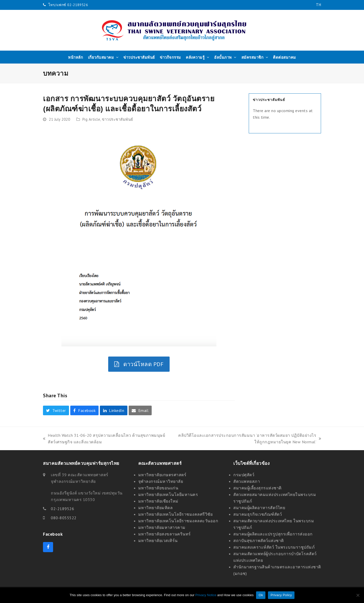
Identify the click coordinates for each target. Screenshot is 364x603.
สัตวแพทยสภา (247, 481)
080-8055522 (64, 518)
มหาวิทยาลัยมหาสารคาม (162, 527)
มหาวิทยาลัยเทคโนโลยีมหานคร (168, 494)
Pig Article (91, 119)
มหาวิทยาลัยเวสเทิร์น (158, 540)
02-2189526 (62, 509)
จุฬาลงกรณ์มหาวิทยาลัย (161, 481)
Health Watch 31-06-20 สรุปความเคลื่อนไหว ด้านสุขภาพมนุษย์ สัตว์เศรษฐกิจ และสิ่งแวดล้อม (104, 439)
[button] (56, 410)
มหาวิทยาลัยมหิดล (156, 508)
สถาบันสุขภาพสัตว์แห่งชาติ (259, 540)
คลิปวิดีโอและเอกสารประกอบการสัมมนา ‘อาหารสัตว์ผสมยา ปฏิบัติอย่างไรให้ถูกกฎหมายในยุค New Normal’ (248, 439)
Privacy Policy (281, 595)
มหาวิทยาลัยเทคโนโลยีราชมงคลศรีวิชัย (176, 514)
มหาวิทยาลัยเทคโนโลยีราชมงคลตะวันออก (178, 521)
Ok (261, 595)
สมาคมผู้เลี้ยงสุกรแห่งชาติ (257, 488)
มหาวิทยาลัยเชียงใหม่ (158, 501)
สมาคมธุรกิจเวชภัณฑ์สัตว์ (258, 514)
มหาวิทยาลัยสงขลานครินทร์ (165, 534)
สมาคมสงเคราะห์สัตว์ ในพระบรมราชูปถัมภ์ (274, 547)
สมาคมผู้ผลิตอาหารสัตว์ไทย (259, 508)
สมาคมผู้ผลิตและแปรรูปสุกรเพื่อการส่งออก (273, 534)
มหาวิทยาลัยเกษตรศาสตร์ (162, 475)
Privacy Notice (206, 595)
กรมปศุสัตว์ (244, 475)
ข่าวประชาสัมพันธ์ (118, 119)
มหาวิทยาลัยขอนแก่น (158, 488)
